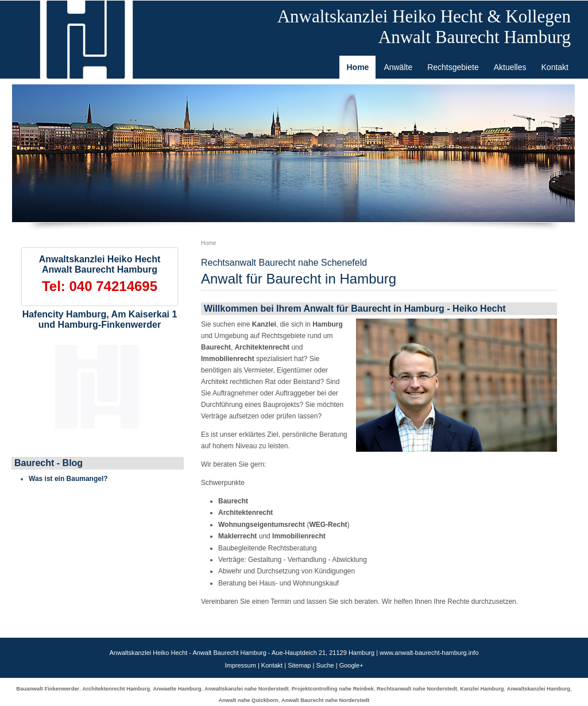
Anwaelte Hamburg (177, 689)
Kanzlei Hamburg (482, 689)
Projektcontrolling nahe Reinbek (333, 689)
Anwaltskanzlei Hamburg (539, 689)
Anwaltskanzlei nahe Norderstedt (247, 689)
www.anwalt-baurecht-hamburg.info (429, 653)
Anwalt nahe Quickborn (249, 700)
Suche (325, 665)
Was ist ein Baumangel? (68, 479)
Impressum (240, 665)
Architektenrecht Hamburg (116, 689)
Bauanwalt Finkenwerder (48, 689)
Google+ (351, 665)
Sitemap (299, 665)
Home (209, 243)
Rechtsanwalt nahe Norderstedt (417, 689)
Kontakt (272, 665)
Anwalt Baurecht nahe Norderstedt (325, 700)
